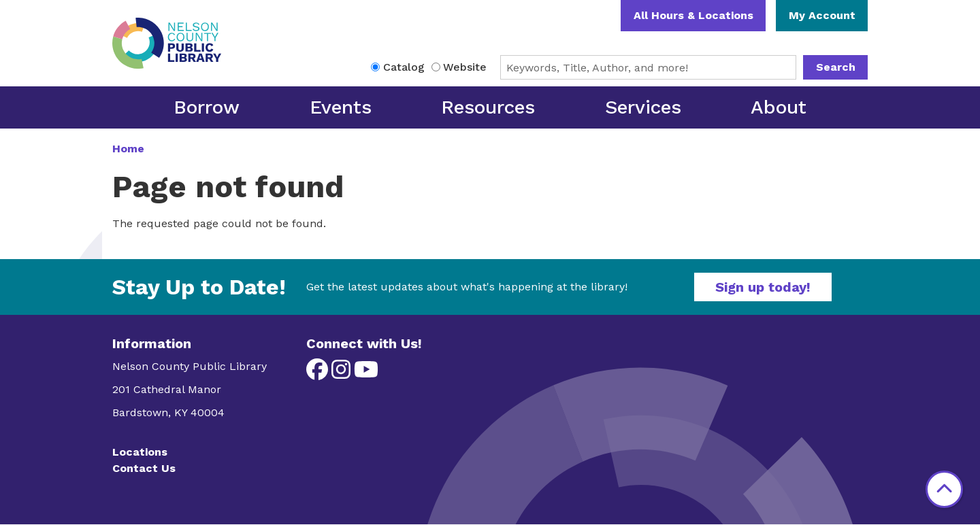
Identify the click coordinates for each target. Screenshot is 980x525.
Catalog (404, 67)
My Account (822, 15)
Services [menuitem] (643, 107)
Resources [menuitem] (488, 107)
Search (836, 67)
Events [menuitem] (341, 107)
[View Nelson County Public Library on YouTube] (366, 374)
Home (128, 149)
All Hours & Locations (693, 15)
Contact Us (144, 468)
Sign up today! (763, 287)
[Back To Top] (944, 489)
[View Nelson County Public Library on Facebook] (319, 374)
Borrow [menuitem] (207, 107)
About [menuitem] (779, 107)
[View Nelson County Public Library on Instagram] (343, 374)
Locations (140, 452)
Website (465, 67)
